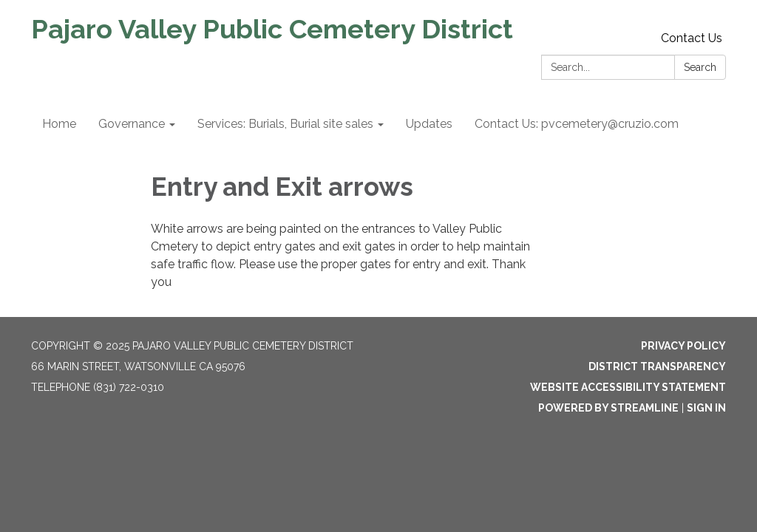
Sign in (706, 408)
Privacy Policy (683, 346)
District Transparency (657, 366)
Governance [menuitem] (132, 124)
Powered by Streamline (608, 408)
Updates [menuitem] (429, 124)
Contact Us (692, 38)
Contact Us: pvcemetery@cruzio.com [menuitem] (577, 124)
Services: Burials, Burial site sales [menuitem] (285, 124)
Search (700, 67)
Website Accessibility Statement (628, 387)
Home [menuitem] (59, 124)
